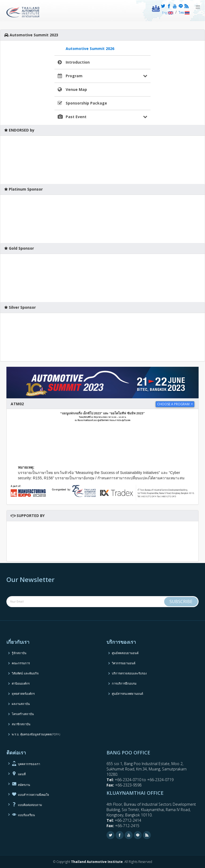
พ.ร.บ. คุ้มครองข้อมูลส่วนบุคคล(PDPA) (36, 734)
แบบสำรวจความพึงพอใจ (30, 794)
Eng (168, 12)
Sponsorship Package (86, 103)
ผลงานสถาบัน (21, 704)
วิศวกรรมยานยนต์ (124, 663)
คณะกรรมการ (21, 663)
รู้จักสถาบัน (19, 653)
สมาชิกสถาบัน (21, 724)
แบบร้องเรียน (23, 815)
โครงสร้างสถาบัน (23, 714)
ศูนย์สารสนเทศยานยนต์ (127, 694)
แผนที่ (19, 774)
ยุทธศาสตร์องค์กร (23, 694)
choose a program (174, 404)
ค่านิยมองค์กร (21, 683)
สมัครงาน (21, 784)
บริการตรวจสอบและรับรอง (129, 673)
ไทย (184, 12)
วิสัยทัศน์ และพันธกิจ (25, 673)
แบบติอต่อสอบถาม (27, 804)
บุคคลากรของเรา (26, 763)
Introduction (78, 62)
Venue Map (76, 89)
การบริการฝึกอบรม (124, 683)
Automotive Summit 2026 (90, 49)
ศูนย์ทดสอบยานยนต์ (125, 653)
